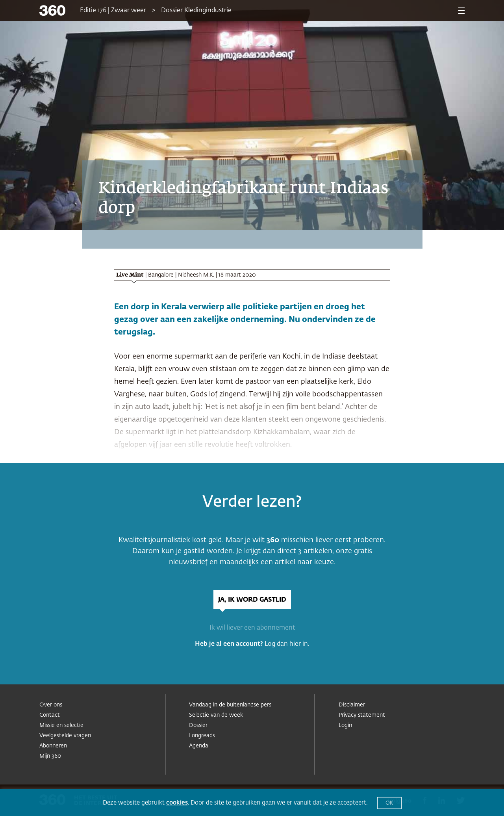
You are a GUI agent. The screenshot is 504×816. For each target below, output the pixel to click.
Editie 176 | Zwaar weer (113, 11)
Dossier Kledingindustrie (196, 11)
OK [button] (389, 803)
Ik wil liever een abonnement (252, 628)
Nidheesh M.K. (196, 275)
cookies (177, 803)
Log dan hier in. (287, 644)
